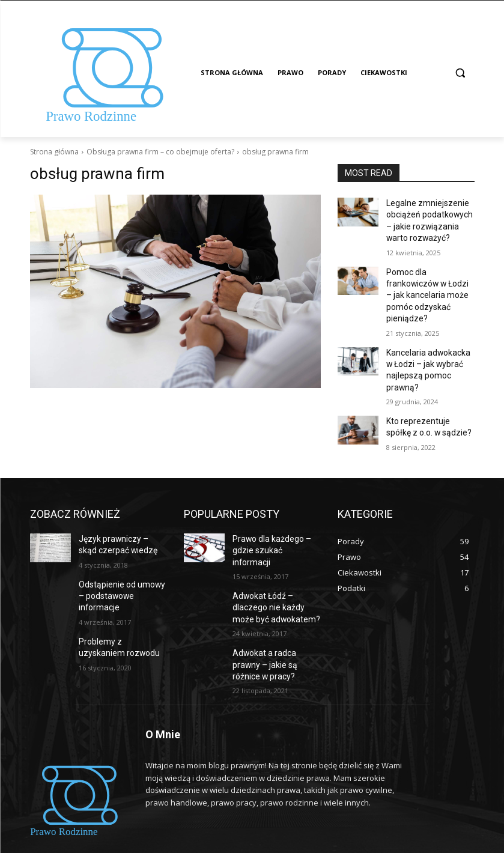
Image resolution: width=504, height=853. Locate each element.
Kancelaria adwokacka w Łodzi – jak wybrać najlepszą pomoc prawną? (429, 338)
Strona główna (54, 152)
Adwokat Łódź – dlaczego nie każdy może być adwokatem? (275, 583)
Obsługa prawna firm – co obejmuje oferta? (160, 152)
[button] (460, 73)
